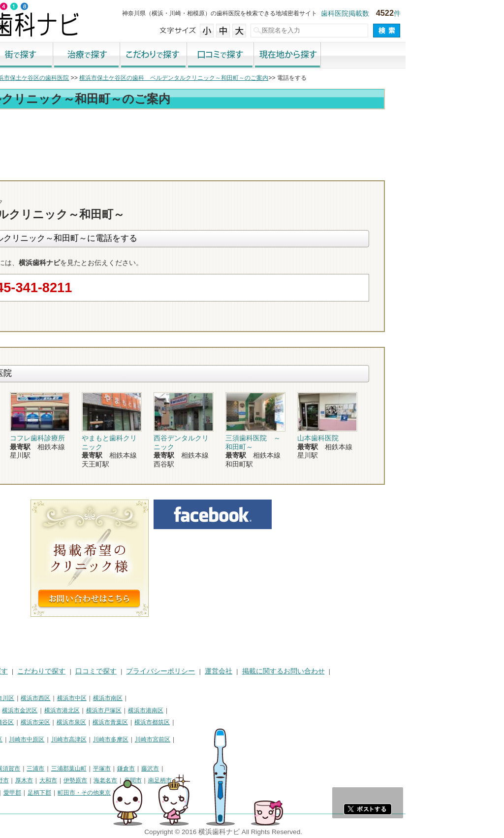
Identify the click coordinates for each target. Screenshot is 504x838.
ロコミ (456, 171)
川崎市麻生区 (23, 751)
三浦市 (134, 769)
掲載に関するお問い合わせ (382, 671)
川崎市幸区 (86, 739)
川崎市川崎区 (47, 739)
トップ (14, 78)
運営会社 (317, 671)
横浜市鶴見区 (47, 698)
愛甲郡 (111, 793)
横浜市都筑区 (251, 722)
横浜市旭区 (20, 722)
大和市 (147, 780)
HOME (15, 671)
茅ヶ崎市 (47, 780)
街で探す (118, 56)
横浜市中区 (170, 698)
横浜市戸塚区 (202, 710)
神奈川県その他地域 (31, 769)
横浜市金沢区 (118, 710)
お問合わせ (400, 171)
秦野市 (98, 780)
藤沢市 (249, 769)
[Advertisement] (252, 139)
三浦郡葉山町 (167, 769)
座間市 (231, 780)
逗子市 (74, 780)
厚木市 (123, 780)
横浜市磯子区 (76, 710)
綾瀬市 (14, 793)
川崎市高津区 (167, 739)
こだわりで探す (252, 56)
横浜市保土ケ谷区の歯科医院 (129, 78)
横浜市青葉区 (209, 722)
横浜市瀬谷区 (94, 722)
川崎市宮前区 (251, 739)
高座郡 (38, 793)
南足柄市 (258, 780)
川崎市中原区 (125, 739)
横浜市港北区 (160, 710)
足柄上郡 (84, 793)
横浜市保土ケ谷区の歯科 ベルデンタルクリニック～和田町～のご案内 (272, 78)
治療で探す (185, 56)
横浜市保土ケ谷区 (29, 710)
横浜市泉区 (170, 722)
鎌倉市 (224, 769)
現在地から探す (386, 56)
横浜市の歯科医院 (57, 78)
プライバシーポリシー (259, 671)
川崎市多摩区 (209, 739)
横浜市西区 (134, 698)
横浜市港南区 (244, 710)
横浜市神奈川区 (92, 698)
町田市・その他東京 (183, 793)
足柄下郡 (138, 793)
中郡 (59, 793)
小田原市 (17, 780)
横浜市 (14, 698)
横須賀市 (107, 769)
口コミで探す (319, 56)
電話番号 (343, 171)
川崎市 (14, 739)
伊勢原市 (174, 780)
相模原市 (77, 769)
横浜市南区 (206, 698)
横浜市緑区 (56, 722)
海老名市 (204, 780)
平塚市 (200, 769)
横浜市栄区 (134, 722)
